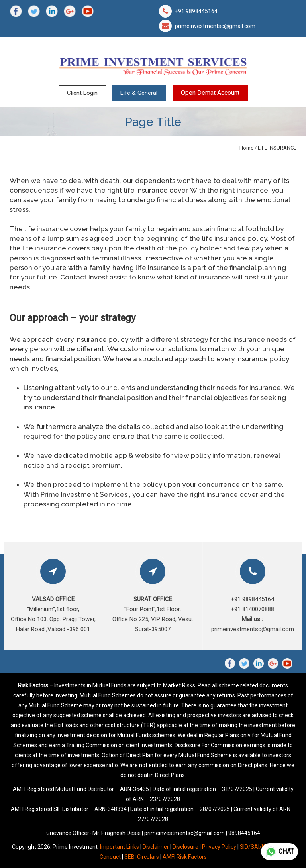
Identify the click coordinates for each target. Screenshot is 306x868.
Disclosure (185, 847)
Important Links (120, 847)
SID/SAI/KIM (255, 847)
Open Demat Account (210, 93)
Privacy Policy (219, 847)
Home (246, 148)
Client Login (82, 93)
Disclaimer (156, 847)
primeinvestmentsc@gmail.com (215, 26)
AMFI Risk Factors (185, 857)
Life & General (139, 93)
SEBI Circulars (142, 857)
